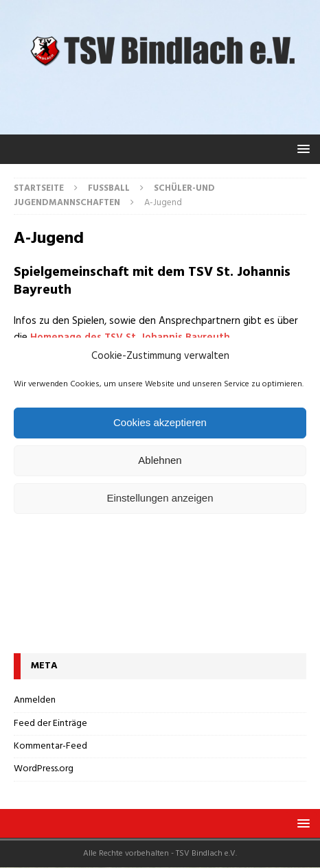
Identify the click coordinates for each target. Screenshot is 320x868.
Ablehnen (160, 460)
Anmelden (35, 701)
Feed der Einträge (50, 724)
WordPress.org (44, 769)
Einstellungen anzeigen (160, 498)
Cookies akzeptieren (160, 422)
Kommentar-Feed (50, 746)
